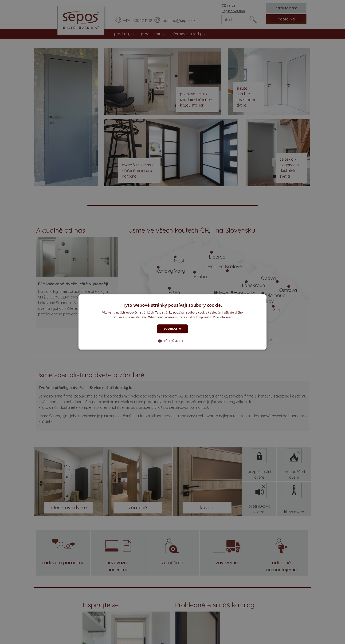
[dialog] (172, 322)
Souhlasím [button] (173, 329)
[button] (172, 341)
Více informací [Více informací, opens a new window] (223, 317)
